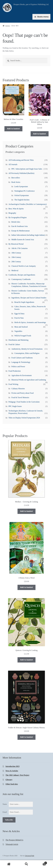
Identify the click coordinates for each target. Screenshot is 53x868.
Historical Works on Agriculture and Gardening (29, 380)
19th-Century (16, 257)
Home (8, 26)
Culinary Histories (18, 389)
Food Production (15, 371)
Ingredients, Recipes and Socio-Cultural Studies (29, 298)
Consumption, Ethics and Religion (27, 353)
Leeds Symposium (21, 186)
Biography (12, 213)
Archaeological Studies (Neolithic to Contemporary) (28, 204)
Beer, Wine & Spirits (16, 209)
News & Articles (12, 771)
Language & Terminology (21, 362)
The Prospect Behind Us (14, 840)
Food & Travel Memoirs (20, 397)
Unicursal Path (30, 856)
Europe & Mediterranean (20, 231)
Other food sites (12, 784)
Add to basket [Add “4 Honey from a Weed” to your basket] (27, 587)
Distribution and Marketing (18, 340)
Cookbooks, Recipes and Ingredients (22, 275)
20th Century (16, 262)
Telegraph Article (12, 844)
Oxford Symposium (22, 195)
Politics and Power (18, 367)
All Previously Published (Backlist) (21, 173)
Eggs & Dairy (19, 314)
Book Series (16, 182)
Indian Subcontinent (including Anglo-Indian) (28, 235)
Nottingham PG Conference (25, 191)
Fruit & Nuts (19, 318)
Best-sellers (16, 178)
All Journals (13, 164)
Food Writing (13, 384)
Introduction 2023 (13, 766)
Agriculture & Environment (21, 375)
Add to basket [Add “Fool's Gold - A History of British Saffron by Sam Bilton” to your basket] (40, 134)
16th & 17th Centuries (20, 248)
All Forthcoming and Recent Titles (21, 160)
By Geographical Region (17, 217)
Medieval (15, 270)
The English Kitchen (22, 200)
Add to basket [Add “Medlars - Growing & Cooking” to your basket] (27, 511)
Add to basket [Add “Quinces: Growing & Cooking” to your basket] (27, 660)
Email (5, 812)
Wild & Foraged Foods (23, 336)
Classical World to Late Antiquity (24, 266)
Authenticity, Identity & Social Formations (27, 349)
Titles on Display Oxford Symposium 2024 (24, 418)
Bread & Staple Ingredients (24, 302)
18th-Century (16, 253)
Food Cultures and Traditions (22, 358)
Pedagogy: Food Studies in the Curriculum (24, 402)
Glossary (9, 780)
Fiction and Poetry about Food (22, 393)
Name (5, 804)
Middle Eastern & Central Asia (23, 240)
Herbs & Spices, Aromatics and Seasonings (30, 322)
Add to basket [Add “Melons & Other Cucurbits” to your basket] (13, 129)
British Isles (16, 222)
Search (26, 864)
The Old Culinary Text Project (17, 775)
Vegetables (18, 331)
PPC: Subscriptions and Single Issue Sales (27, 169)
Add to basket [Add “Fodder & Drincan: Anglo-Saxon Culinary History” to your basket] (27, 737)
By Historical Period (16, 244)
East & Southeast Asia (20, 226)
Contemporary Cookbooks (21, 279)
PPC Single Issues (15, 406)
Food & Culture (14, 344)
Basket (41, 863)
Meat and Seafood (21, 327)
